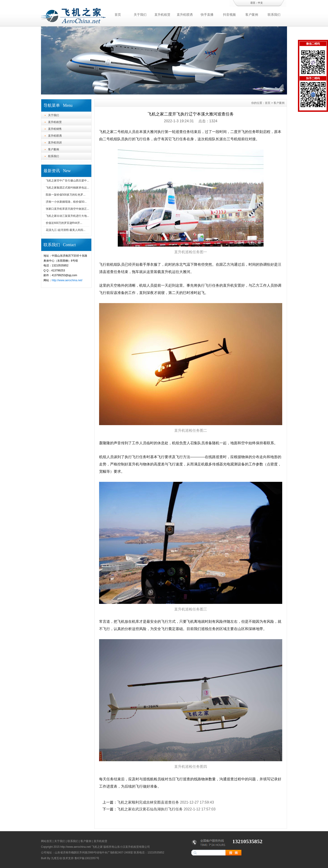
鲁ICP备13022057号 (87, 858)
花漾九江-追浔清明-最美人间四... (66, 230)
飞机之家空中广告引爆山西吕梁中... (67, 181)
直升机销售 (55, 129)
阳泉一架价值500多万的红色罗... (66, 195)
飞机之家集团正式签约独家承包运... (67, 188)
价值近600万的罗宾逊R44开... (64, 223)
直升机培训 (55, 143)
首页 (118, 15)
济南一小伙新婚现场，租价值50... (66, 202)
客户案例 (252, 15)
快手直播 (207, 15)
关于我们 (140, 15)
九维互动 (56, 858)
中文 (260, 3)
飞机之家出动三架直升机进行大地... (67, 216)
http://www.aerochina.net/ (67, 280)
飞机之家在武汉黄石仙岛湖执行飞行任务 (150, 809)
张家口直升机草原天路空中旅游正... (67, 209)
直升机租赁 (162, 15)
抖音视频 (229, 15)
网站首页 (46, 841)
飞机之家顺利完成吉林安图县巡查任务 (148, 802)
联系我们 (274, 15)
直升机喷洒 (185, 15)
